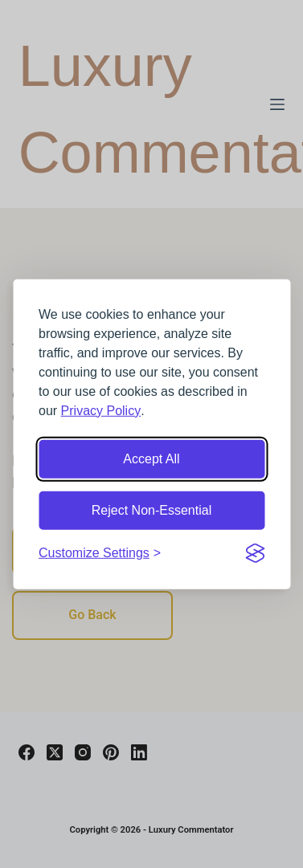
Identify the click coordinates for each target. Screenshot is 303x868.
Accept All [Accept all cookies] (151, 458)
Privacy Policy (101, 410)
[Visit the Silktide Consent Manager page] (255, 552)
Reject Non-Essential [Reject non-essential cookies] (151, 509)
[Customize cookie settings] (100, 552)
